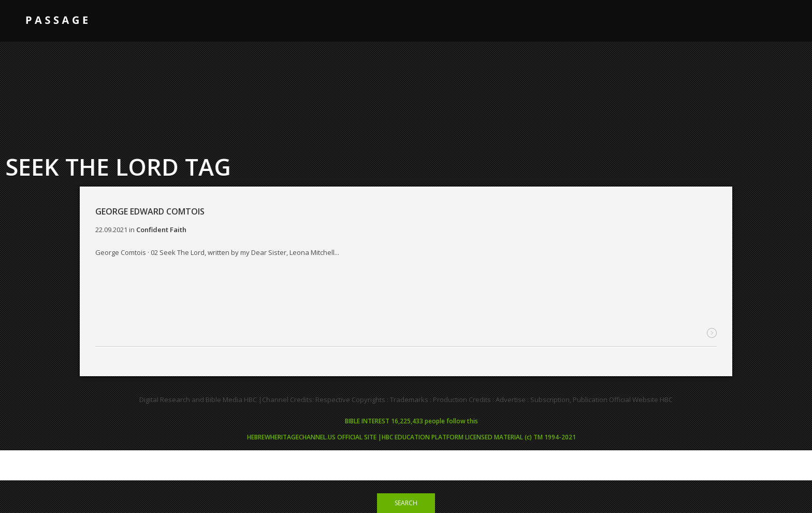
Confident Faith (161, 230)
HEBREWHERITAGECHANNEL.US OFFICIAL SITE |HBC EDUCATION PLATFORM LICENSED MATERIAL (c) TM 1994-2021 (411, 437)
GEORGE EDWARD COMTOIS (150, 211)
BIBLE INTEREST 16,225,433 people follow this (411, 421)
